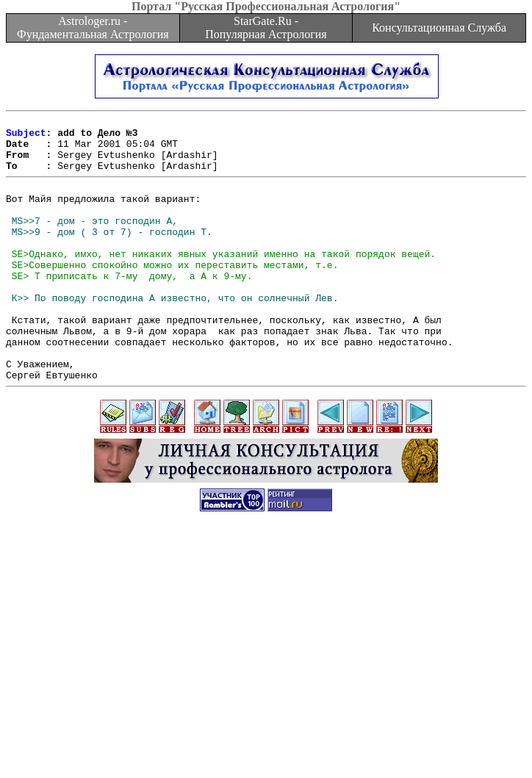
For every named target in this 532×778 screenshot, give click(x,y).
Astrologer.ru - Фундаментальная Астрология (93, 28)
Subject (26, 137)
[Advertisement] (269, 675)
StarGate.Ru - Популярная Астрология (266, 28)
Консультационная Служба (439, 28)
